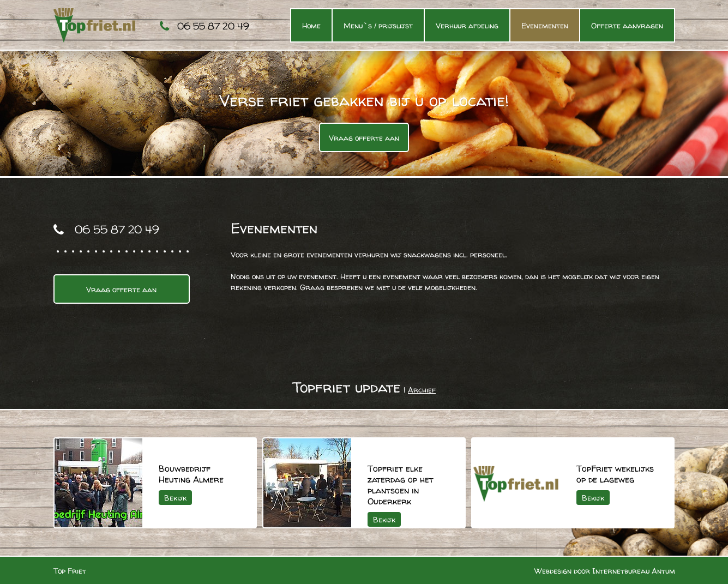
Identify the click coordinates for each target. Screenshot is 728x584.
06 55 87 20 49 (213, 26)
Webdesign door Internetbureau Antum (605, 571)
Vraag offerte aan (364, 138)
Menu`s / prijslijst (378, 25)
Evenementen (545, 25)
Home (311, 25)
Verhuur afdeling (467, 25)
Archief (422, 390)
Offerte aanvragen (627, 25)
